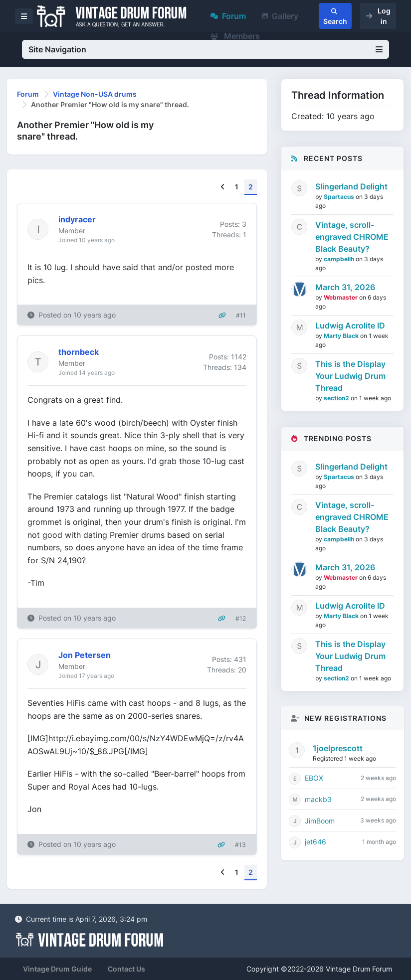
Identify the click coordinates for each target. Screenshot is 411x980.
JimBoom (320, 821)
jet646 (315, 842)
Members (235, 36)
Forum (228, 16)
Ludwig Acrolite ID (350, 326)
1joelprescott (338, 748)
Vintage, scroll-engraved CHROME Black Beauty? (352, 237)
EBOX (314, 778)
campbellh (340, 259)
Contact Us (126, 969)
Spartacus (340, 197)
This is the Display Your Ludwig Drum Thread (350, 376)
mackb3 (318, 799)
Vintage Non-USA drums (95, 94)
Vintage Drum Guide (57, 969)
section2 (337, 398)
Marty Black (342, 336)
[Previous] (223, 187)
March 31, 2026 (345, 287)
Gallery (280, 16)
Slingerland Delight (351, 186)
